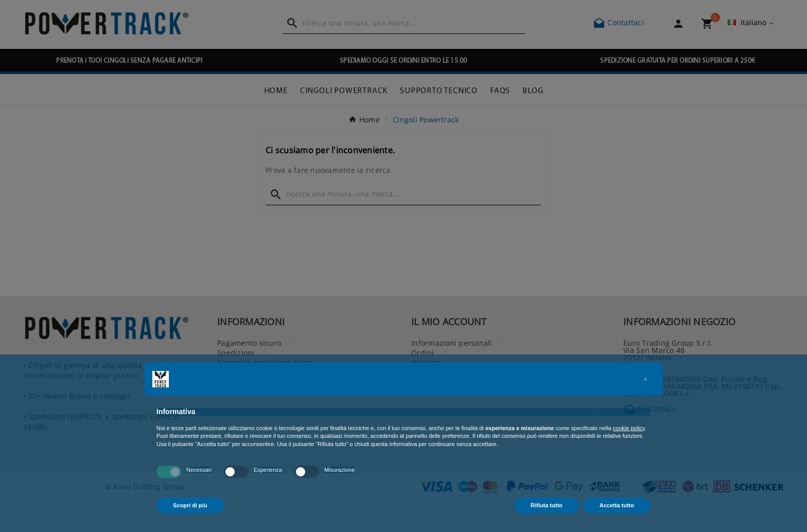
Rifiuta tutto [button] (547, 505)
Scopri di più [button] (190, 505)
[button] (645, 379)
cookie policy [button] (629, 428)
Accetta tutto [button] (617, 505)
